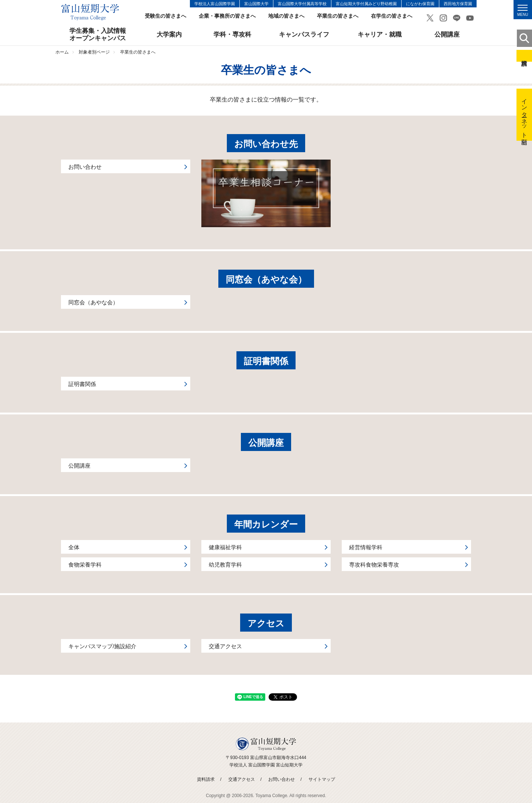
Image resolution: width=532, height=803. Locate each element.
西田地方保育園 (458, 4)
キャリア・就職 (380, 35)
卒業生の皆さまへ (338, 16)
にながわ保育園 (420, 4)
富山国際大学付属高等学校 (302, 4)
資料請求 (524, 56)
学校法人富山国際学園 (215, 4)
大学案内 (169, 35)
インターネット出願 (524, 115)
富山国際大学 (256, 4)
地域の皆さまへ (286, 16)
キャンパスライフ (304, 35)
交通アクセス (242, 779)
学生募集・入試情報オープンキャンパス (98, 35)
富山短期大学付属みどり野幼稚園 (366, 4)
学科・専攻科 (232, 35)
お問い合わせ (282, 779)
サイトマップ (322, 779)
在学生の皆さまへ (392, 16)
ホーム (62, 52)
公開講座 (447, 35)
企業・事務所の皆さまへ (227, 16)
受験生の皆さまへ (166, 16)
